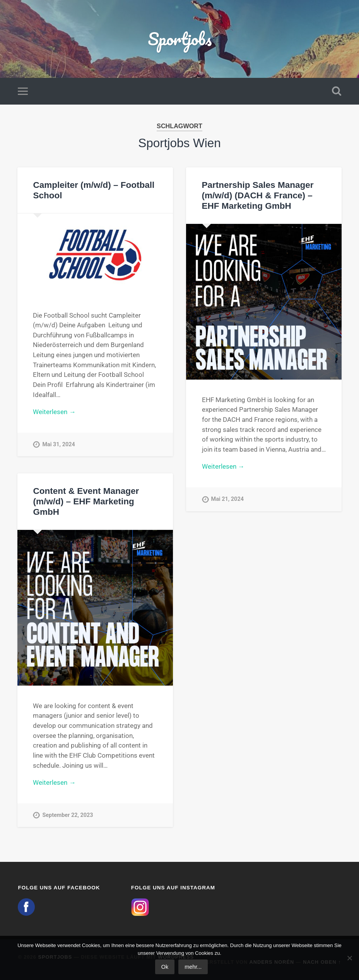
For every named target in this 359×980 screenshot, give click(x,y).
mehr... (193, 967)
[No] (349, 958)
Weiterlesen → (54, 412)
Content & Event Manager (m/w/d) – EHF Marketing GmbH (86, 501)
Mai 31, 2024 (58, 444)
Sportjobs (180, 39)
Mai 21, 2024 (227, 499)
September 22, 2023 (68, 815)
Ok (165, 967)
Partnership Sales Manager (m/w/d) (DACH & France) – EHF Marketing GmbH (258, 195)
